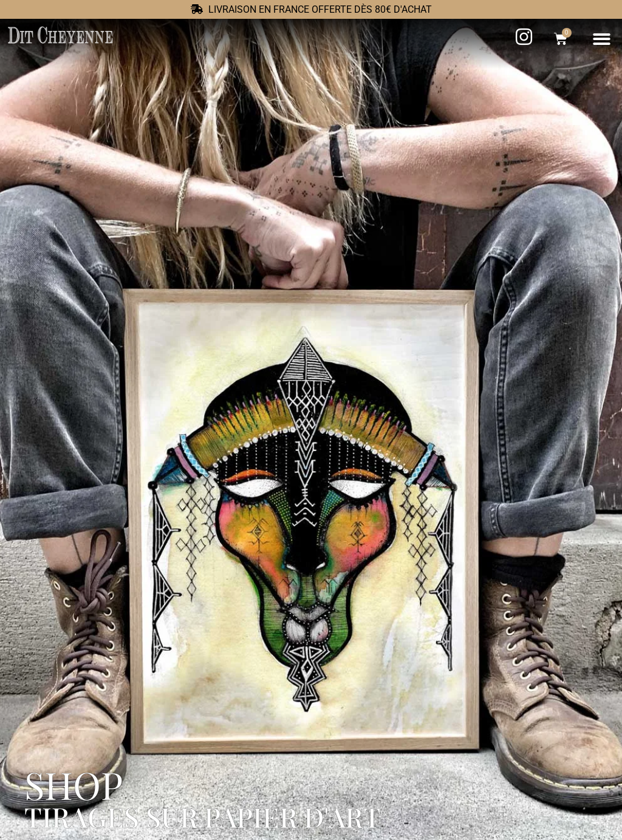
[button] (602, 39)
